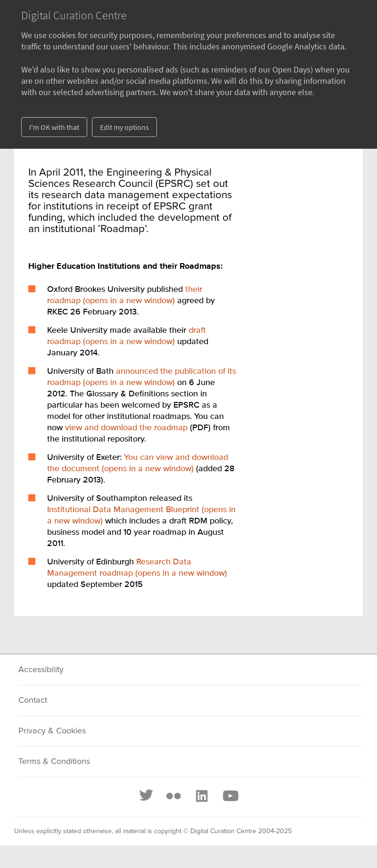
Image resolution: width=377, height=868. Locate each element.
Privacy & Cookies (52, 731)
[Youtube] (230, 796)
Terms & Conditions (54, 762)
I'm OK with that (54, 127)
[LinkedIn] (201, 796)
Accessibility (41, 670)
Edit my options (124, 127)
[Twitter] (147, 796)
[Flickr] (173, 796)
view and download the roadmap (126, 428)
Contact (33, 700)
